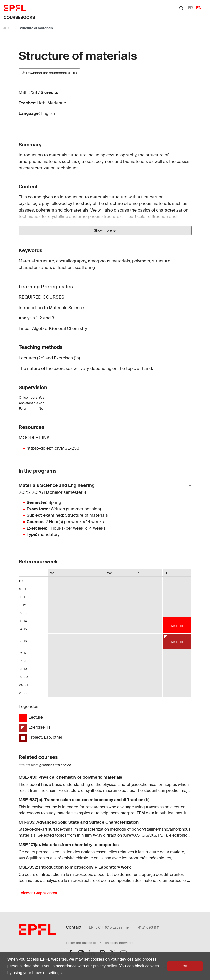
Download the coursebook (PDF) (49, 73)
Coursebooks (19, 17)
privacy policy (105, 966)
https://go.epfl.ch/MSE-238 (53, 448)
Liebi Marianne (51, 103)
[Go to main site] (5, 28)
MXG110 (177, 626)
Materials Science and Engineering (103, 489)
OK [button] (185, 966)
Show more (105, 231)
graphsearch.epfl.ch (55, 765)
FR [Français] (190, 8)
